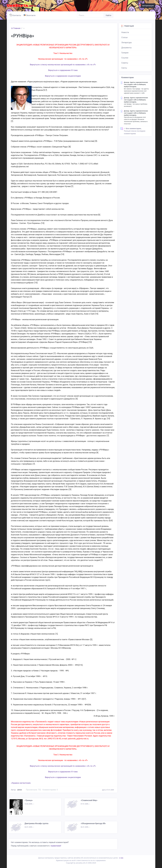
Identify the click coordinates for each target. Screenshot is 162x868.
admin (20, 790)
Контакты (16, 15)
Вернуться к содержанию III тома (63, 70)
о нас (121, 858)
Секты (124, 68)
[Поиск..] (90, 15)
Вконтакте (30, 15)
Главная (16, 28)
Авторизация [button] (147, 5)
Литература (126, 43)
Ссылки (125, 58)
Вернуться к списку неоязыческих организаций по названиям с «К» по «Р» (63, 65)
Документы (126, 48)
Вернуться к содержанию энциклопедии (63, 76)
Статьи (124, 37)
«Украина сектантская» (21, 783)
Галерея (125, 53)
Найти (108, 15)
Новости (125, 32)
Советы (125, 63)
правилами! (56, 846)
